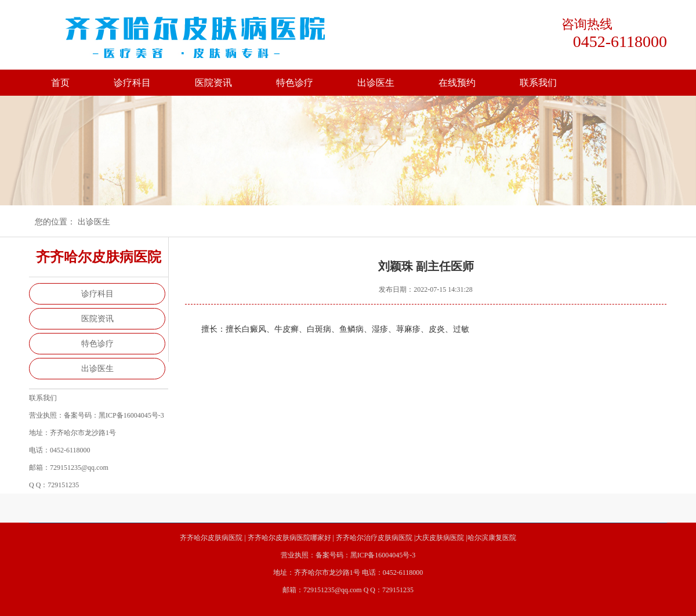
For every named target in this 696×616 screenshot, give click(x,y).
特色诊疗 (295, 83)
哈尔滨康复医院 (492, 538)
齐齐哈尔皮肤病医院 (211, 538)
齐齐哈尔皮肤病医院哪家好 (289, 538)
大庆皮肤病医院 (440, 538)
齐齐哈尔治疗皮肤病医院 (374, 538)
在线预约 (457, 83)
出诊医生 (376, 83)
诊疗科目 (132, 83)
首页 (60, 83)
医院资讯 (213, 83)
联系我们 (538, 83)
